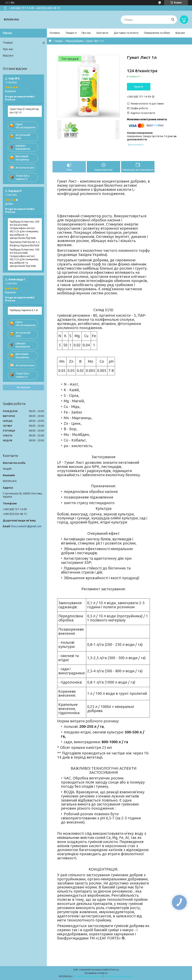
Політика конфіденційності (118, 976)
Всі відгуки (24, 387)
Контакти (102, 33)
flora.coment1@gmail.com (26, 526)
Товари (70, 33)
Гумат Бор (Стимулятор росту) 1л (24, 111)
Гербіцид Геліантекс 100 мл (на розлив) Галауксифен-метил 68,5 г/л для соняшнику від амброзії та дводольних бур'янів (25, 258)
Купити (139, 87)
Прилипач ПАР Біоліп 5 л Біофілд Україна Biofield (25, 244)
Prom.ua (114, 970)
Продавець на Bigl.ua (96, 973)
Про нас (86, 33)
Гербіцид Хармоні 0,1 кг (24, 310)
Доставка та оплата (126, 33)
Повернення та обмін (157, 33)
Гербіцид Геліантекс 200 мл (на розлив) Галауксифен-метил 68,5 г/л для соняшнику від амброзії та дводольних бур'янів (25, 230)
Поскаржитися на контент (87, 976)
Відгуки (180, 33)
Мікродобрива (75, 41)
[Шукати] (173, 20)
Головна (55, 33)
